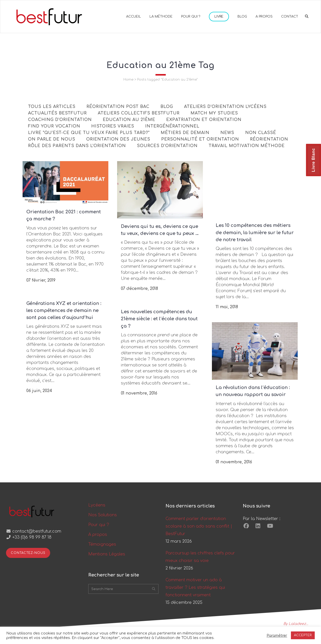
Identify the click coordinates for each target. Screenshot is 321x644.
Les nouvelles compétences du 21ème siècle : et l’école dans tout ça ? (159, 319)
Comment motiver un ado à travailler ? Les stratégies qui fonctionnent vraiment (195, 588)
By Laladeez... (296, 624)
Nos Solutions (103, 515)
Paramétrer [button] (277, 635)
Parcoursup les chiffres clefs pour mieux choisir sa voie (200, 557)
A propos (98, 535)
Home (128, 80)
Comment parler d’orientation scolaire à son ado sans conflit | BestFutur (199, 526)
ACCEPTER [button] (303, 635)
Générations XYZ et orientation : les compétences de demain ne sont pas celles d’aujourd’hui (64, 311)
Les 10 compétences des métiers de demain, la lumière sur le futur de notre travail (255, 233)
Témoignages (102, 544)
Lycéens (97, 505)
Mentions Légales (107, 554)
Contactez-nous (28, 553)
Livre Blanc (313, 160)
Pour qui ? (99, 525)
